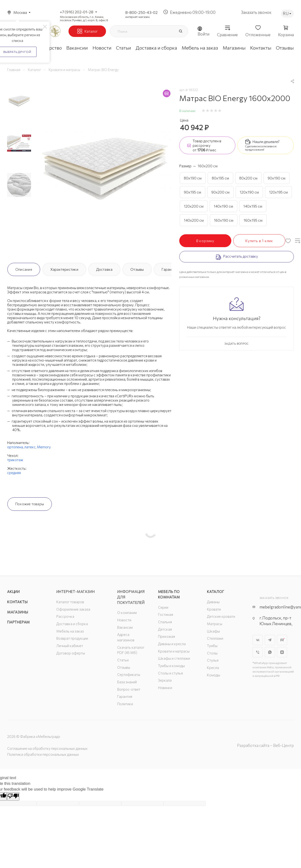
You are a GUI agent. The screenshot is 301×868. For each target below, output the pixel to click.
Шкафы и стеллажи (174, 658)
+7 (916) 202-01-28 (77, 12)
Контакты (17, 602)
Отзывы (137, 269)
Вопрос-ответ (129, 689)
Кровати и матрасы (174, 651)
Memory (44, 447)
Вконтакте (258, 640)
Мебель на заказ (70, 631)
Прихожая (166, 636)
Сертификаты (129, 674)
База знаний (127, 682)
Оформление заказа (73, 609)
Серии (163, 607)
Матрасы (215, 624)
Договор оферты (71, 653)
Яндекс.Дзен (282, 652)
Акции (13, 592)
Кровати (214, 609)
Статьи (123, 660)
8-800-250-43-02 (141, 12)
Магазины (18, 612)
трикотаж (15, 460)
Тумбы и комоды (171, 666)
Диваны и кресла (172, 644)
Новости (124, 620)
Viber (258, 652)
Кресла (213, 668)
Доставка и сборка (72, 624)
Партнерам (18, 622)
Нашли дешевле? (266, 142)
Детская (165, 629)
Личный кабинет (70, 646)
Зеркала (165, 680)
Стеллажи (215, 638)
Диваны (213, 602)
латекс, (31, 447)
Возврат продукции (72, 638)
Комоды (214, 675)
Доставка (104, 269)
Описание (24, 269)
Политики (125, 704)
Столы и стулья (170, 673)
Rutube (282, 640)
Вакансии (125, 627)
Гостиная (166, 614)
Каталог (216, 592)
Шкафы (213, 631)
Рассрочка (65, 616)
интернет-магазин (137, 17)
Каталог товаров (70, 602)
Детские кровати (221, 616)
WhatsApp (270, 652)
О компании (127, 613)
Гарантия (169, 269)
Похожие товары (30, 504)
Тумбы (212, 646)
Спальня (165, 622)
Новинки (165, 688)
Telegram (270, 640)
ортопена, (16, 447)
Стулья (213, 660)
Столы (212, 653)
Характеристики (64, 269)
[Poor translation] (13, 796)
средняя (14, 473)
